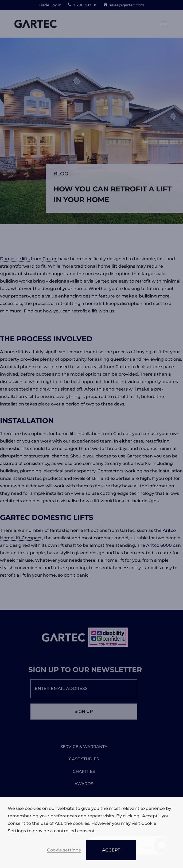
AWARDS (84, 784)
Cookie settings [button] (64, 850)
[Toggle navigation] (164, 24)
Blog (61, 174)
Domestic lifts (15, 259)
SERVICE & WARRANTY (84, 747)
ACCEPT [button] (111, 850)
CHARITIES (84, 771)
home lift (95, 304)
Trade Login (50, 5)
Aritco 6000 (159, 545)
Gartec (50, 259)
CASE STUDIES (84, 759)
